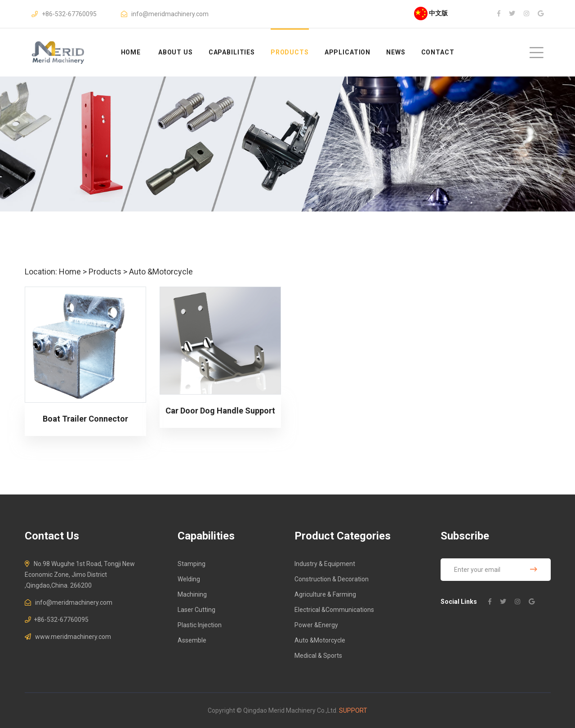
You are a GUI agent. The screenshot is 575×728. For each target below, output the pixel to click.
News (396, 52)
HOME (131, 52)
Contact (438, 52)
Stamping (192, 564)
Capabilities (232, 52)
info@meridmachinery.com (170, 14)
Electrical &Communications (334, 610)
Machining (192, 594)
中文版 (431, 13)
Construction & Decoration (332, 579)
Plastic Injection (200, 625)
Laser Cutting (196, 610)
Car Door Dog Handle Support (220, 411)
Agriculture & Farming (325, 594)
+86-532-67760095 (69, 14)
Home (70, 272)
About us (176, 52)
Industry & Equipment (325, 564)
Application (348, 52)
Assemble (192, 640)
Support (353, 710)
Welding (189, 579)
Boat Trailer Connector (85, 419)
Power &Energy (316, 625)
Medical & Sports (318, 656)
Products (290, 52)
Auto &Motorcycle (161, 272)
